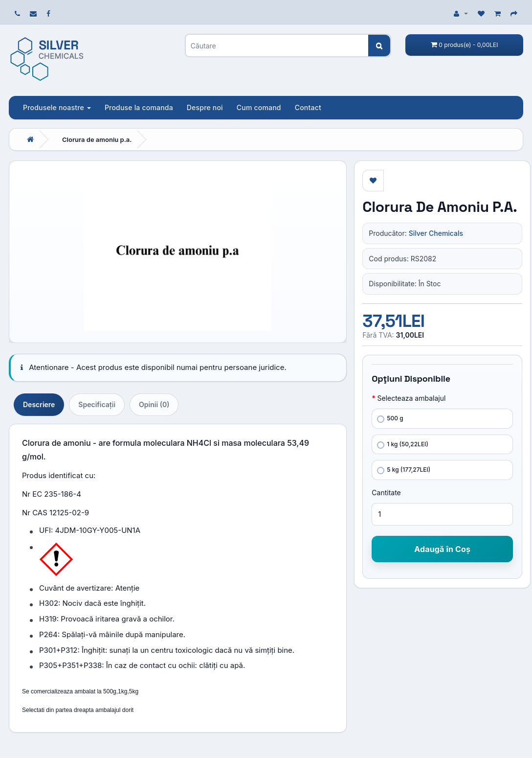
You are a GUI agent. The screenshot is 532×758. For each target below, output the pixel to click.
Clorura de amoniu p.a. (97, 139)
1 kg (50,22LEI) (402, 445)
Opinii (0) (154, 404)
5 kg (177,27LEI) (404, 470)
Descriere (39, 404)
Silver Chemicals (436, 233)
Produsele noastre (57, 107)
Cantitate (386, 493)
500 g (390, 419)
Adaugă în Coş (442, 549)
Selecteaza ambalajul (411, 398)
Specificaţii (97, 404)
